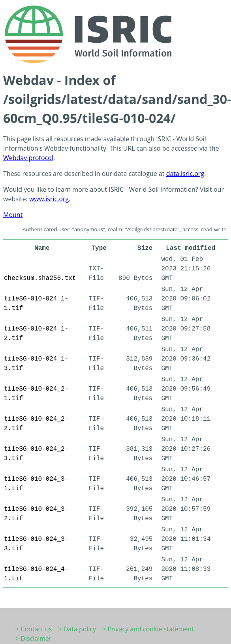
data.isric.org (185, 174)
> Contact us (34, 629)
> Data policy (77, 629)
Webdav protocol (28, 158)
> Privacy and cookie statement (148, 629)
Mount (13, 215)
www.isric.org (49, 199)
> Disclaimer (34, 638)
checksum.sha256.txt (40, 278)
